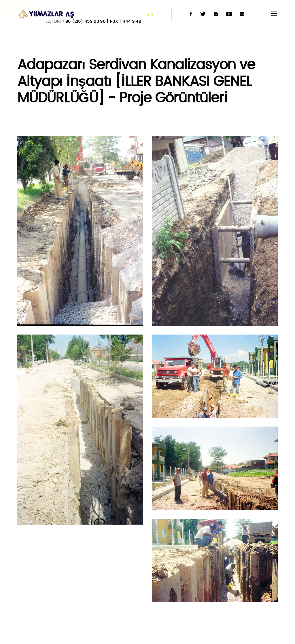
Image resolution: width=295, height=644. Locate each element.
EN (151, 15)
